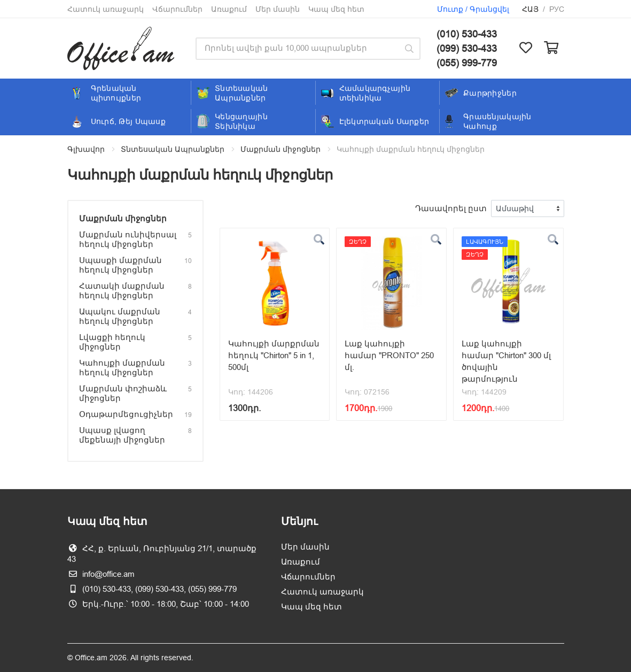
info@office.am (108, 574)
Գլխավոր (86, 149)
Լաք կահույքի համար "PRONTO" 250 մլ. (389, 355)
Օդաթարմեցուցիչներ (126, 414)
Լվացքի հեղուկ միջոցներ (112, 342)
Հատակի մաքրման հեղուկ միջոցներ (122, 291)
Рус (557, 9)
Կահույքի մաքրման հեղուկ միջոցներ (122, 368)
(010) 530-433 (467, 34)
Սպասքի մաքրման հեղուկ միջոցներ (120, 265)
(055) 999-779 (467, 63)
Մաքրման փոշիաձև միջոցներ (123, 393)
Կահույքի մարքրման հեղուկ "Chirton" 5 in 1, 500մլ (274, 355)
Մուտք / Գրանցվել (473, 9)
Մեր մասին (278, 9)
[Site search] (297, 49)
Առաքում (229, 9)
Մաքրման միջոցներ (281, 149)
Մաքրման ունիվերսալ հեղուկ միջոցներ (128, 239)
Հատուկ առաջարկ (106, 9)
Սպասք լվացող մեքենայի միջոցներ (122, 435)
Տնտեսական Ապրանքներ (173, 149)
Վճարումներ (177, 9)
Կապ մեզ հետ (336, 9)
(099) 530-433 (467, 48)
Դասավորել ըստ (451, 208)
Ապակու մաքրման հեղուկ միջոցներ (120, 316)
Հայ (530, 9)
